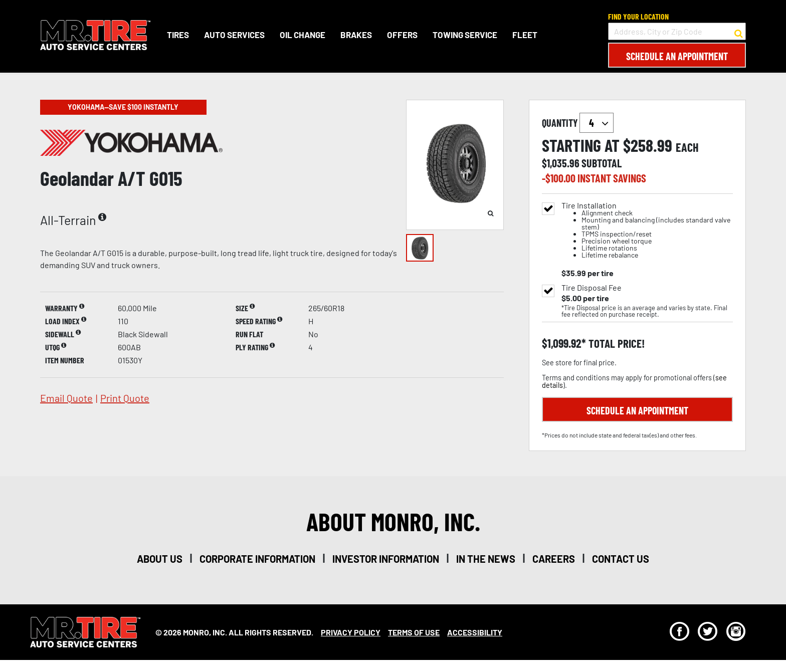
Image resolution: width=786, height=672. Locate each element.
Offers (402, 35)
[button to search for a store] (739, 32)
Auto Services (234, 35)
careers (554, 559)
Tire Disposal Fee (592, 288)
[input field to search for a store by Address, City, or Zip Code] (677, 31)
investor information (386, 559)
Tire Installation (647, 230)
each (687, 147)
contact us (621, 559)
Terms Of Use (414, 632)
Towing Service (465, 35)
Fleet (525, 35)
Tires (178, 35)
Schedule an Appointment (677, 56)
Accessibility (475, 632)
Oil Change (303, 35)
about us (160, 559)
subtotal (602, 163)
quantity (578, 123)
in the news (486, 559)
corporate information (257, 559)
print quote (125, 398)
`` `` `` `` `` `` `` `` (597, 123)
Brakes (356, 35)
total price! (615, 344)
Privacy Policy (351, 632)
